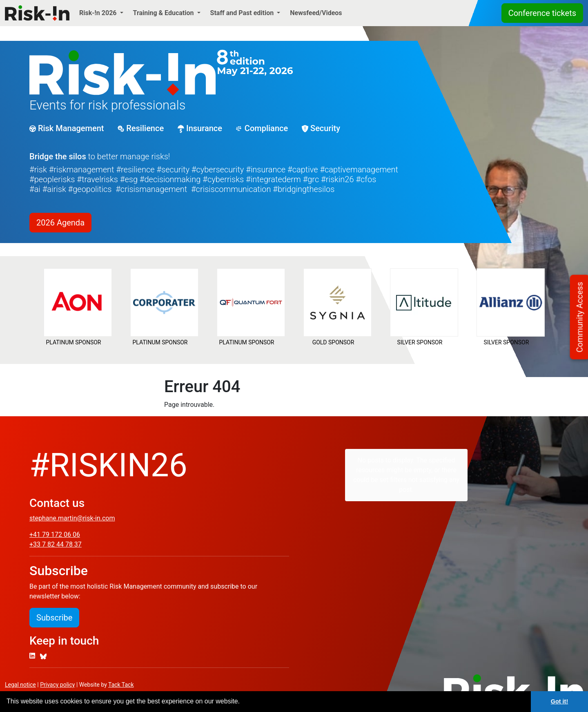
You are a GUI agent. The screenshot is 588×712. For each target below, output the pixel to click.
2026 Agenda (60, 223)
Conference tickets (542, 13)
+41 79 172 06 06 (55, 535)
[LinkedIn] (32, 656)
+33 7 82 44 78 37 (56, 544)
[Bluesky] (43, 656)
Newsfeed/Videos (316, 13)
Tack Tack (121, 685)
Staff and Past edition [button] (243, 13)
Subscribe (54, 618)
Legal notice (20, 685)
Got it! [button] (559, 701)
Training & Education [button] (164, 13)
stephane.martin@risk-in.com (72, 518)
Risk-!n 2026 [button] (99, 13)
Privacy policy (57, 685)
